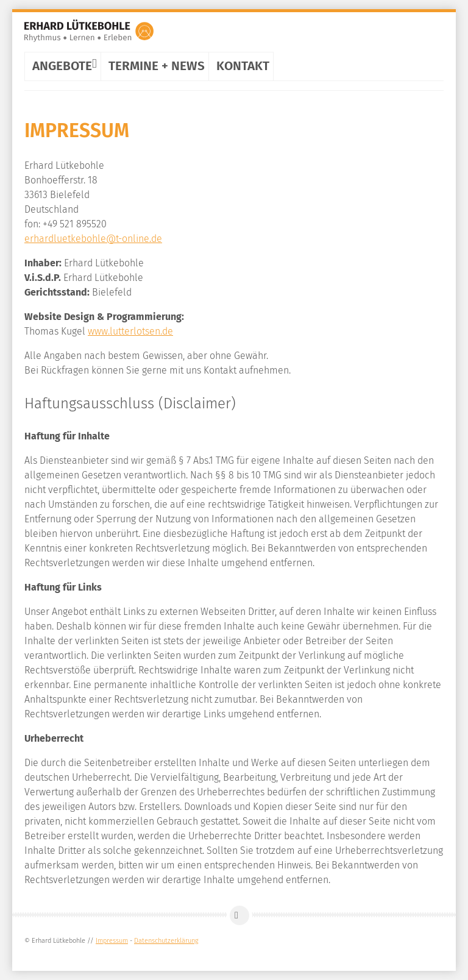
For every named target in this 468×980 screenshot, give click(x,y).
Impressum (112, 941)
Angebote (65, 63)
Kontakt (243, 66)
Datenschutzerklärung (166, 941)
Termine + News (157, 66)
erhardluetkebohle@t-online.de (93, 239)
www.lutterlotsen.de (130, 331)
